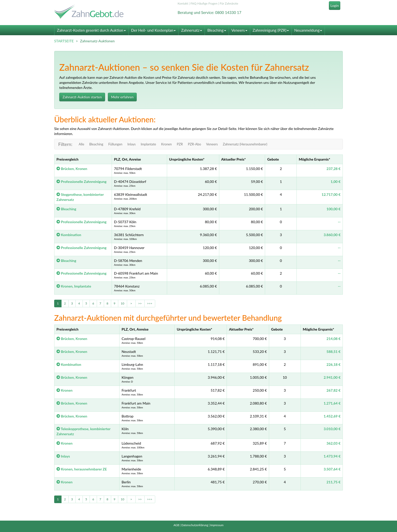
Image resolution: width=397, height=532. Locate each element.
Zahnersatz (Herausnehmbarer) (245, 144)
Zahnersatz (192, 30)
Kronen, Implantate (74, 286)
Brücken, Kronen (72, 169)
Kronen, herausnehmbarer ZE (82, 469)
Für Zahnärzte (229, 3)
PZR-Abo (194, 144)
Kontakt (183, 3)
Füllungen (115, 144)
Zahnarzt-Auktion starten (82, 97)
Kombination (69, 235)
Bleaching (217, 30)
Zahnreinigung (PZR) (271, 30)
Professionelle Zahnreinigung (82, 182)
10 (123, 303)
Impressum (217, 525)
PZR (180, 144)
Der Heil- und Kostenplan (154, 30)
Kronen (166, 144)
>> (140, 303)
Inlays (131, 144)
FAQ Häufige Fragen (204, 3)
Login (335, 5)
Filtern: (65, 144)
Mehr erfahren (122, 97)
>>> (150, 303)
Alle (82, 144)
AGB (176, 525)
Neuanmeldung (308, 30)
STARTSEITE (64, 41)
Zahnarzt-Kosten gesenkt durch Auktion (91, 30)
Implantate (148, 144)
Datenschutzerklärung (195, 525)
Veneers (239, 30)
